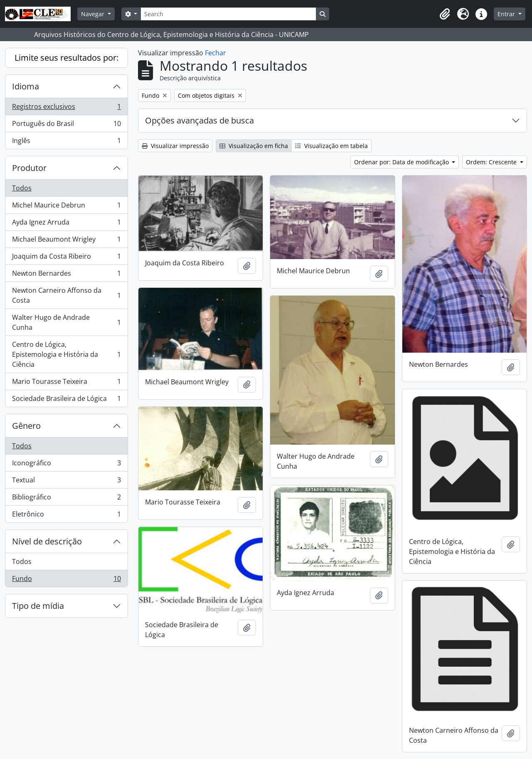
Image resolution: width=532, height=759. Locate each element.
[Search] (228, 14)
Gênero (26, 426)
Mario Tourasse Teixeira (66, 383)
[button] (445, 14)
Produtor (29, 168)
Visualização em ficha (254, 146)
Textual (66, 482)
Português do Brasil (66, 125)
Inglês (66, 142)
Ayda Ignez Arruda (66, 224)
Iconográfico (66, 465)
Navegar (94, 14)
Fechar (216, 53)
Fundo (66, 580)
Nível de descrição (47, 541)
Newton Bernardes (66, 275)
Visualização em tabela (331, 146)
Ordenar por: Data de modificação (402, 162)
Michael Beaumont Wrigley (66, 241)
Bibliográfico (66, 499)
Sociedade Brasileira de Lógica (66, 400)
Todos (22, 188)
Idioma (26, 86)
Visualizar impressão (175, 146)
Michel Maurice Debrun (66, 207)
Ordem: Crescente (492, 162)
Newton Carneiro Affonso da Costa (66, 295)
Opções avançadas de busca (199, 120)
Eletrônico (66, 516)
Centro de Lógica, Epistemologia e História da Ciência (66, 354)
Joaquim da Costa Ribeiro (66, 258)
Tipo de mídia (38, 606)
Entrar (507, 14)
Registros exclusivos (66, 108)
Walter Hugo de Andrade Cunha (66, 322)
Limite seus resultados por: (66, 58)
